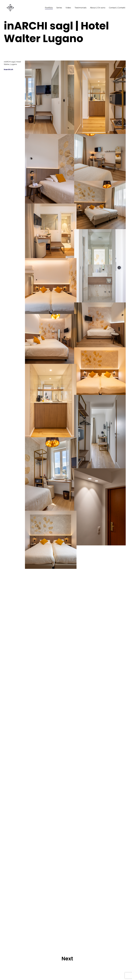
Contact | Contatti (117, 8)
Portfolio (49, 8)
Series (59, 8)
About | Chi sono (98, 8)
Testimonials (80, 8)
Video (68, 8)
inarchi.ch (11, 72)
